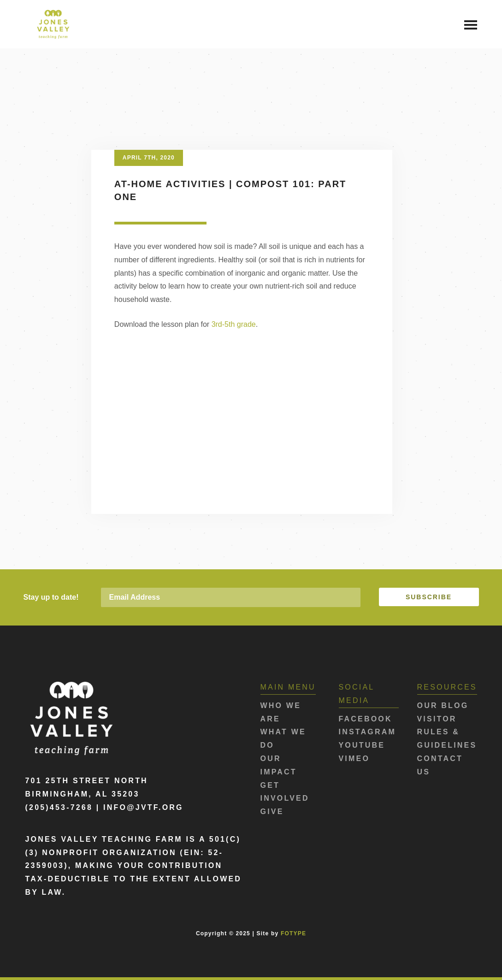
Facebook (366, 719)
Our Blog (443, 705)
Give (272, 812)
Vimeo (354, 759)
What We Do (283, 738)
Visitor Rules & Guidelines (447, 732)
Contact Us (440, 765)
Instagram (368, 732)
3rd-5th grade (234, 324)
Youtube (362, 745)
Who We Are (281, 712)
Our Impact (279, 765)
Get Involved (285, 792)
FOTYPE (293, 933)
